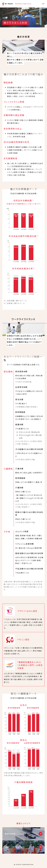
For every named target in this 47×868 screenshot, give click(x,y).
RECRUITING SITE (23, 4)
